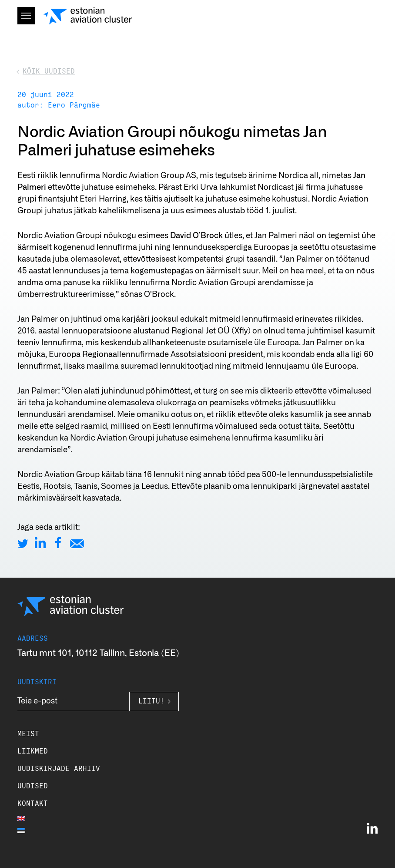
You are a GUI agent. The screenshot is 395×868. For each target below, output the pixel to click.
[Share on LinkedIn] (40, 543)
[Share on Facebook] (58, 543)
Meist (28, 734)
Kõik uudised (49, 71)
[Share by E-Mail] (77, 543)
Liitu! (151, 701)
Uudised (33, 786)
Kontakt (33, 804)
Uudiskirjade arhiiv (59, 769)
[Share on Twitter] (23, 543)
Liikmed (33, 751)
